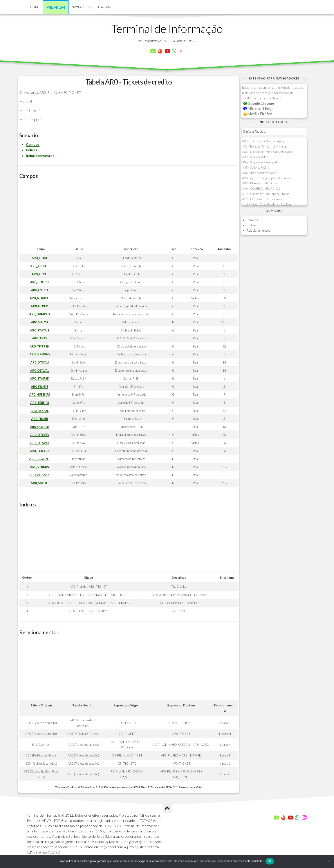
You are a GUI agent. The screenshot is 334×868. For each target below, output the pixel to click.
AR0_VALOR (40, 322)
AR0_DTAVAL (40, 370)
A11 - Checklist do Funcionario (263, 199)
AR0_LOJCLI (40, 290)
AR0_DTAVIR (40, 443)
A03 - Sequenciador (255, 157)
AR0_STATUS (40, 330)
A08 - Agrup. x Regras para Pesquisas (267, 178)
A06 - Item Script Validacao (260, 173)
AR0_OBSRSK (40, 427)
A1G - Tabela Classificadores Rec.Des (267, 204)
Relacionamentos (40, 156)
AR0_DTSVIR (40, 435)
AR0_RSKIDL (40, 411)
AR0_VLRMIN (40, 467)
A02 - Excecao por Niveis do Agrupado (267, 152)
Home (35, 7)
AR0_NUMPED (40, 314)
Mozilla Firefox (258, 114)
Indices (32, 150)
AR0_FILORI (40, 419)
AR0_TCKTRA (40, 451)
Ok (270, 861)
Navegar (79, 7)
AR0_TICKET (40, 266)
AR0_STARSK (40, 378)
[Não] (329, 861)
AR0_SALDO (40, 483)
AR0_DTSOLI (40, 362)
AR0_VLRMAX (40, 475)
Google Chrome (259, 103)
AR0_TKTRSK (40, 346)
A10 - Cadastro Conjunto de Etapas (266, 194)
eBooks (105, 7)
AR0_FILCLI (40, 274)
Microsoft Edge (258, 109)
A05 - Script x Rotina (256, 167)
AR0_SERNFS (40, 402)
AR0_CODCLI (40, 282)
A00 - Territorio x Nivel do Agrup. (264, 141)
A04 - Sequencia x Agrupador (261, 162)
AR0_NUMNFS (40, 394)
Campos (33, 144)
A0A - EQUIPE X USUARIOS (261, 188)
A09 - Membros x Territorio (260, 183)
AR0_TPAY (40, 338)
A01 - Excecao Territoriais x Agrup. (265, 146)
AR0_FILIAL (40, 258)
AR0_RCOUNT (40, 459)
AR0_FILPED (40, 306)
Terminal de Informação (167, 29)
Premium (56, 7)
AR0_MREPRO (40, 354)
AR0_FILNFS (40, 386)
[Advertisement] (129, 213)
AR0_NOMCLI (40, 298)
